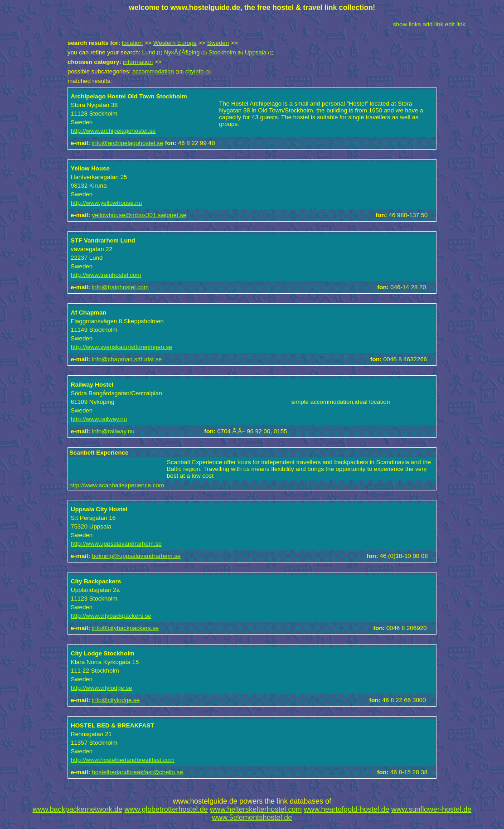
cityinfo (194, 71)
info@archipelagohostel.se (128, 143)
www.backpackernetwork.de (78, 809)
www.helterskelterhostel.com (256, 809)
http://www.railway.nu (99, 419)
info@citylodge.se (116, 700)
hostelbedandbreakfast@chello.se (138, 772)
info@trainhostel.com (120, 287)
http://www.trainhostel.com (106, 275)
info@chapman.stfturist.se (127, 359)
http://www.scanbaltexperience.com (117, 485)
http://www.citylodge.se (102, 688)
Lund (148, 52)
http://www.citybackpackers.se (111, 616)
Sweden (218, 43)
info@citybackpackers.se (126, 628)
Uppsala (256, 52)
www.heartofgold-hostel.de (346, 809)
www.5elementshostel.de (252, 817)
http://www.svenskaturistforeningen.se (121, 347)
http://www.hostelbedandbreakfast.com (123, 760)
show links (407, 24)
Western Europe (175, 43)
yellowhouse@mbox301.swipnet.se (139, 215)
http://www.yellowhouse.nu (106, 203)
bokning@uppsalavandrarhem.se (136, 556)
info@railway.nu (113, 431)
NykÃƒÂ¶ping (182, 52)
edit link (455, 24)
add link (433, 24)
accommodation (153, 71)
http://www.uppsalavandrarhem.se (116, 544)
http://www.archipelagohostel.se (113, 131)
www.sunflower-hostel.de (431, 809)
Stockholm (222, 52)
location (132, 43)
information (138, 62)
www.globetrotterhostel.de (166, 809)
